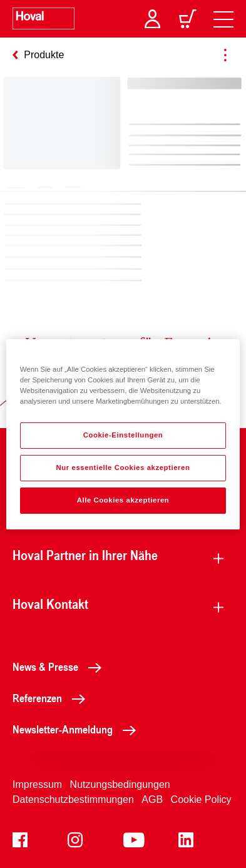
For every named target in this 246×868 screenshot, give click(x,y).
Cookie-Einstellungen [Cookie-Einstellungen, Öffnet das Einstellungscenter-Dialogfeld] (123, 435)
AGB (152, 799)
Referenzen (52, 698)
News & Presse (60, 666)
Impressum (37, 784)
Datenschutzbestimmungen (73, 799)
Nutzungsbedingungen (120, 784)
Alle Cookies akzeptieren (123, 500)
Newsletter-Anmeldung (78, 729)
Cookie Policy (201, 799)
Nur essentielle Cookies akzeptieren (123, 467)
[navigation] (223, 19)
